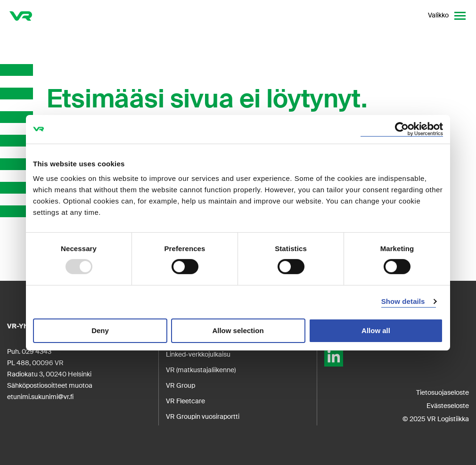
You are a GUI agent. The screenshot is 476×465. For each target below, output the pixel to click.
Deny (100, 330)
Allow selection (238, 330)
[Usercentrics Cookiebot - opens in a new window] (402, 129)
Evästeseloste (448, 406)
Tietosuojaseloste (443, 392)
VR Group (181, 385)
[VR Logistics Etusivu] (21, 16)
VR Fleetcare (185, 401)
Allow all (376, 330)
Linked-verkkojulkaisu (198, 354)
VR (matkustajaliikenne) (201, 370)
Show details (403, 301)
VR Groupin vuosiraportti (203, 416)
